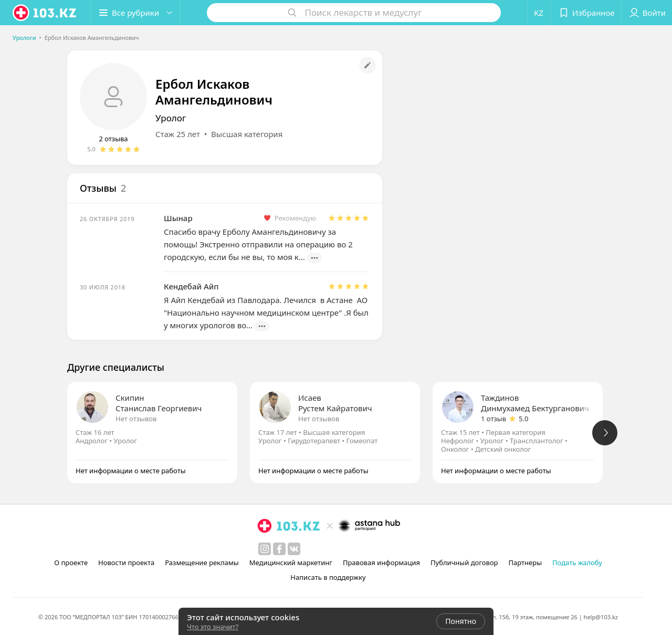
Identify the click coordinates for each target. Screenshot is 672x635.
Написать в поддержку (328, 577)
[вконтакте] (294, 549)
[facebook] (279, 549)
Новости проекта (126, 563)
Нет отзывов (136, 419)
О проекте (71, 563)
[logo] (45, 13)
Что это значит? (213, 627)
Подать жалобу (577, 563)
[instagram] (265, 549)
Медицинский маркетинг (291, 563)
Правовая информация (381, 563)
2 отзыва (113, 139)
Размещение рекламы (202, 563)
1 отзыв (493, 419)
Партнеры (526, 563)
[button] (135, 13)
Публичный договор (464, 563)
